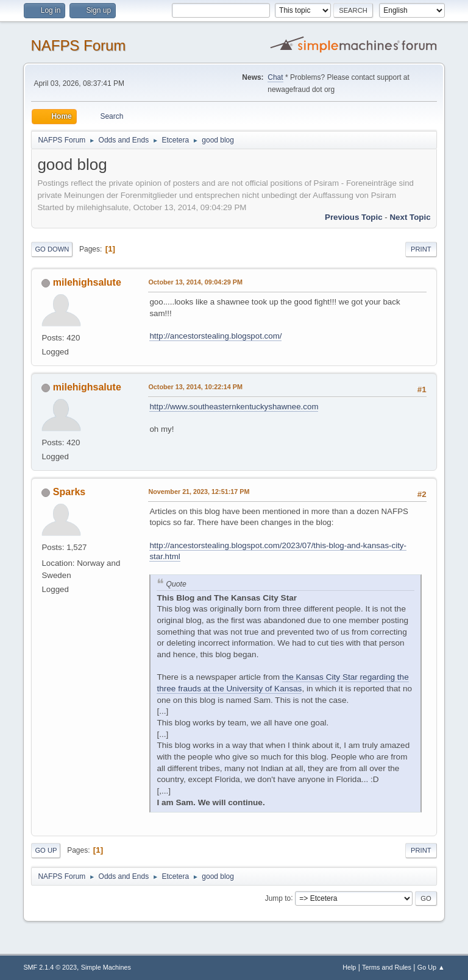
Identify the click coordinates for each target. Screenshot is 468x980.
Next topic (410, 217)
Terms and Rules (387, 967)
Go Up (46, 850)
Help (349, 967)
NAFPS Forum (78, 45)
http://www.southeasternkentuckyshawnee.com (234, 407)
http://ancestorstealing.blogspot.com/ (215, 336)
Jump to (278, 898)
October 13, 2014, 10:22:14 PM (195, 387)
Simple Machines (106, 967)
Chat (275, 77)
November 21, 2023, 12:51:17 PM (199, 492)
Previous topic (354, 217)
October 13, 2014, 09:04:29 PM (195, 282)
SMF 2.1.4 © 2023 (50, 967)
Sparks (69, 492)
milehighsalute (87, 282)
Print (421, 249)
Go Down (52, 249)
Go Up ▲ (431, 967)
